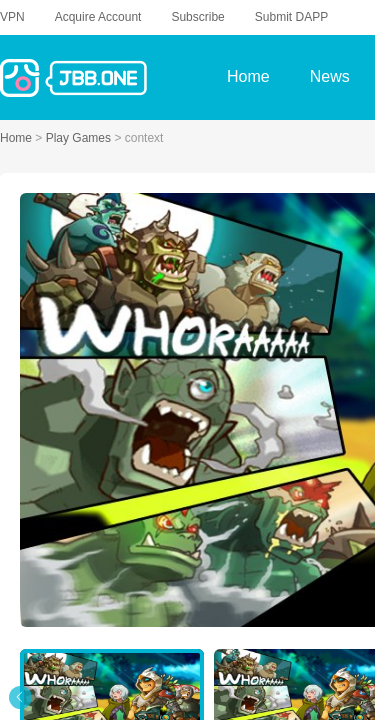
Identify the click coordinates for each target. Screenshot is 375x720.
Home (17, 138)
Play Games (80, 138)
